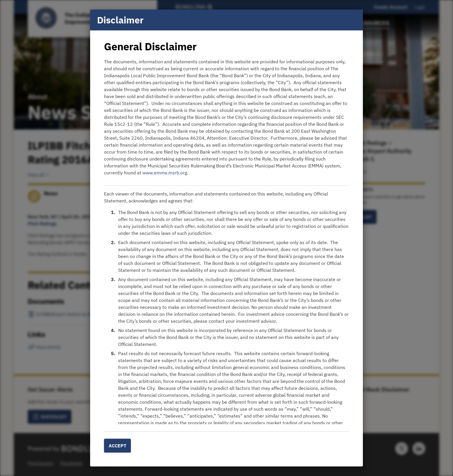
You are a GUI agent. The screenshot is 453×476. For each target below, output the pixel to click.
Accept (117, 446)
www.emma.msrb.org (165, 173)
